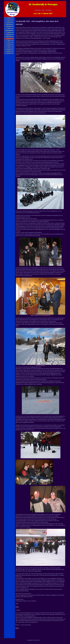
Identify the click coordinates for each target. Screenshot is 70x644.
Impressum (9, 53)
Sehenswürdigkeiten (9, 30)
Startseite (9, 18)
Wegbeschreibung (9, 24)
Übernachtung (9, 26)
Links (9, 47)
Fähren (9, 28)
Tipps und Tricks (9, 37)
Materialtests (9, 35)
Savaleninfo (9, 49)
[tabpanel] (41, 329)
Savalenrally (9, 22)
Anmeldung (9, 45)
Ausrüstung (9, 33)
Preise (9, 43)
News (9, 20)
